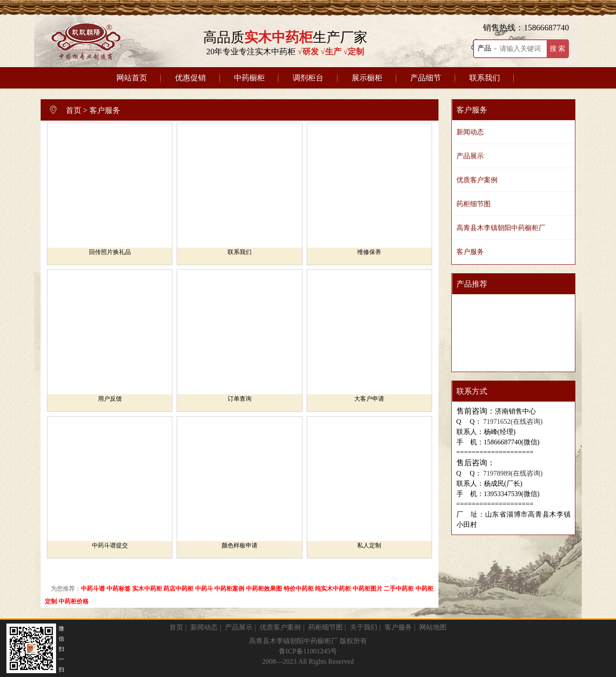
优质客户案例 (477, 180)
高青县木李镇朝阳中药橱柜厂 (501, 228)
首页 (74, 110)
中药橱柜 (249, 78)
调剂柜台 (308, 78)
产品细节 (426, 78)
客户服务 (105, 110)
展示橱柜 (367, 78)
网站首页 (132, 78)
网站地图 (433, 627)
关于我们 (364, 627)
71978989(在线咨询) (512, 473)
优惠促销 (190, 78)
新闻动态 (470, 132)
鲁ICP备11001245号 (308, 651)
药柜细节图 (474, 204)
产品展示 (470, 156)
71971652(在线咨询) (512, 421)
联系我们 (485, 78)
